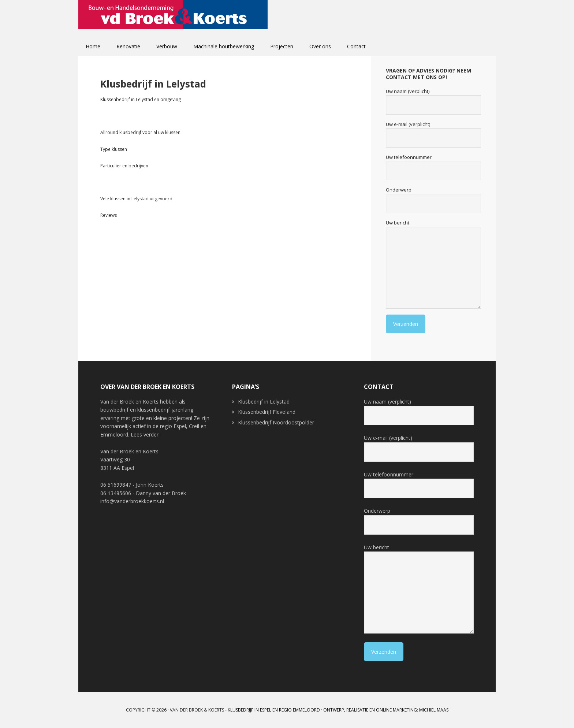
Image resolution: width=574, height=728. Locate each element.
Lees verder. (145, 434)
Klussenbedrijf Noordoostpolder (276, 422)
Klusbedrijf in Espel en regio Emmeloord (274, 710)
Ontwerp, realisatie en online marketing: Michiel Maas (386, 710)
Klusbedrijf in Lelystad (264, 402)
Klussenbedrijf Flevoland (267, 412)
